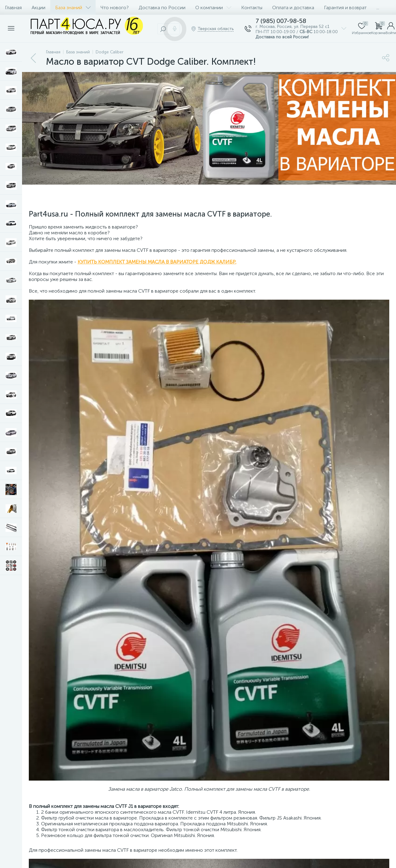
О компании (213, 8)
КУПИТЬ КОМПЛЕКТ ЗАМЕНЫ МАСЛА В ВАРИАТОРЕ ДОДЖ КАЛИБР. (157, 262)
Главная (13, 8)
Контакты (252, 8)
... (378, 8)
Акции (38, 8)
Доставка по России (162, 8)
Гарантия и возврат (345, 8)
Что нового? (115, 8)
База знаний (73, 8)
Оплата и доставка (293, 8)
